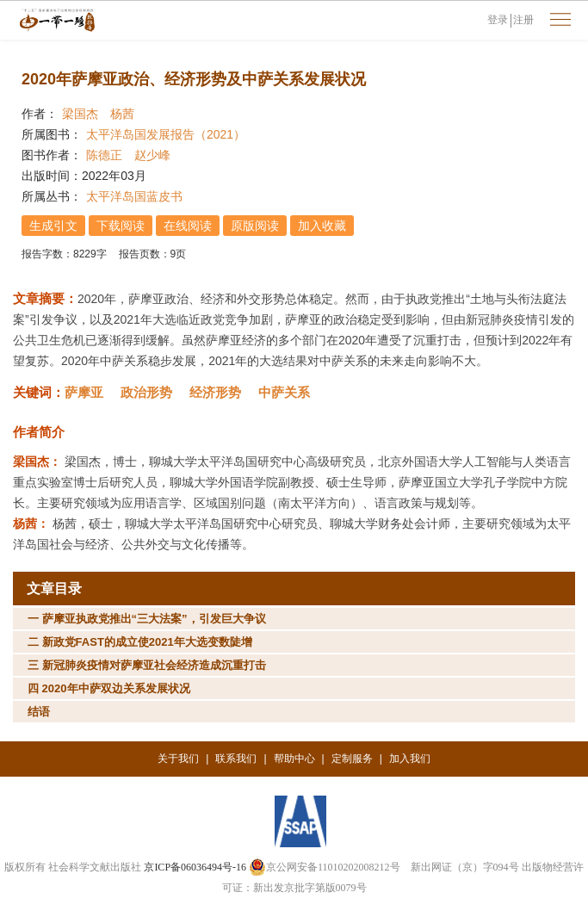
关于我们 (178, 759)
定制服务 (352, 759)
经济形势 (215, 392)
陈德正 (104, 155)
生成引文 (53, 226)
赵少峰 (152, 155)
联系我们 (236, 759)
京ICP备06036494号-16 (195, 867)
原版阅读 (255, 226)
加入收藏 (322, 226)
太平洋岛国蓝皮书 (134, 196)
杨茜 (122, 114)
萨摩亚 (84, 392)
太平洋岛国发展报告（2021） (166, 134)
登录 (498, 20)
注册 (523, 20)
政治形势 (146, 392)
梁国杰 (80, 114)
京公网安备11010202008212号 (325, 867)
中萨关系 (284, 392)
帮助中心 (294, 759)
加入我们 (410, 759)
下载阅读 (121, 226)
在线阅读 (188, 226)
